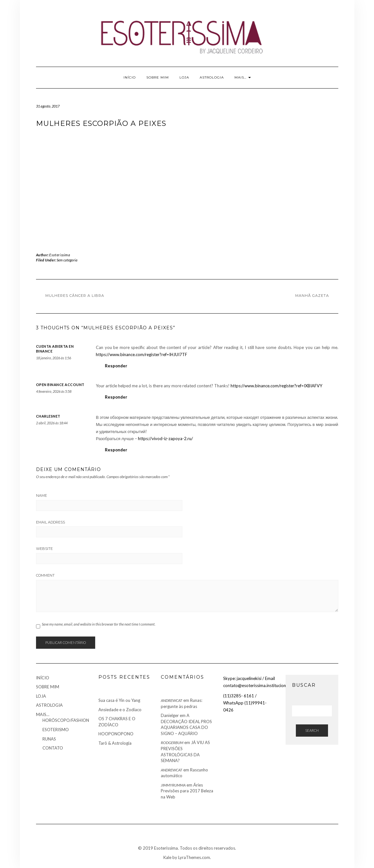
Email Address (50, 522)
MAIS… (243, 77)
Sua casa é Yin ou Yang (119, 700)
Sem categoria (67, 260)
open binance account (60, 385)
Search (312, 730)
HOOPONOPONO (116, 734)
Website (44, 549)
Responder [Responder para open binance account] (116, 397)
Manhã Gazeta (312, 296)
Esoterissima (60, 255)
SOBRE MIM (158, 77)
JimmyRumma (173, 785)
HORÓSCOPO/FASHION (66, 720)
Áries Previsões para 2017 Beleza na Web (187, 791)
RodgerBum (172, 743)
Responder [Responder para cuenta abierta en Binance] (116, 366)
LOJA (184, 77)
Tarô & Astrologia (115, 743)
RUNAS (49, 739)
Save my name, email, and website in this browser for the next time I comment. (99, 624)
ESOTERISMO (56, 730)
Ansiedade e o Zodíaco (120, 710)
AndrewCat (172, 700)
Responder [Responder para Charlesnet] (116, 450)
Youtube (40, 16)
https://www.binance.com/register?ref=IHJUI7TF (141, 354)
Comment (45, 575)
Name (41, 495)
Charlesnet (48, 416)
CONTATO (53, 748)
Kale (167, 857)
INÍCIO (130, 77)
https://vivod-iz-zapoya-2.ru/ (165, 439)
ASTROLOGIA (212, 77)
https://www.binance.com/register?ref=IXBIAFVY (276, 386)
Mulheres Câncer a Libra (75, 296)
